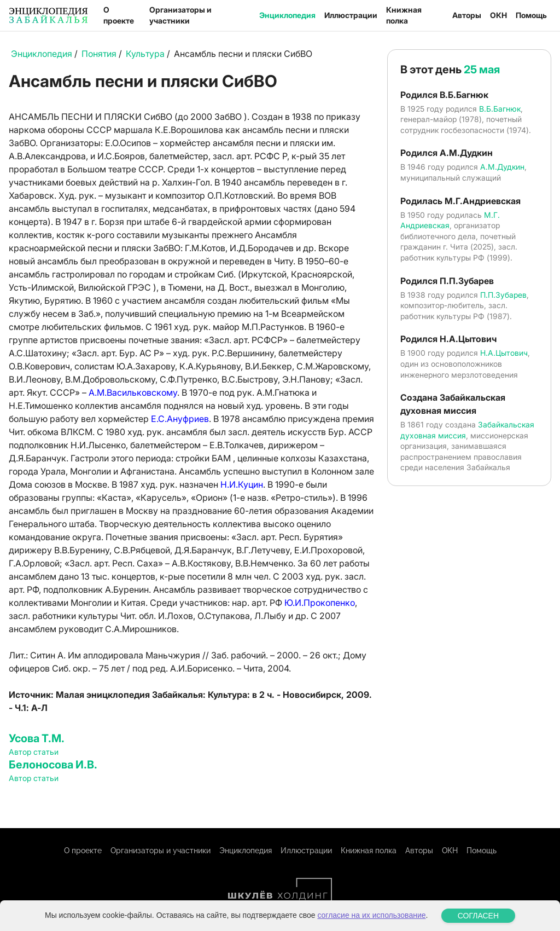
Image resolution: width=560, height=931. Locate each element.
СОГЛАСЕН (478, 919)
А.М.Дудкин (502, 167)
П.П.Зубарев (503, 295)
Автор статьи (34, 752)
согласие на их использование (371, 918)
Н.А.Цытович (504, 353)
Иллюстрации (351, 15)
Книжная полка (404, 15)
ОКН (498, 15)
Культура (145, 54)
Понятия (99, 54)
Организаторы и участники (180, 15)
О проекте (119, 15)
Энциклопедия (287, 15)
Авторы (467, 15)
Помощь (531, 15)
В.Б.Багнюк (500, 109)
